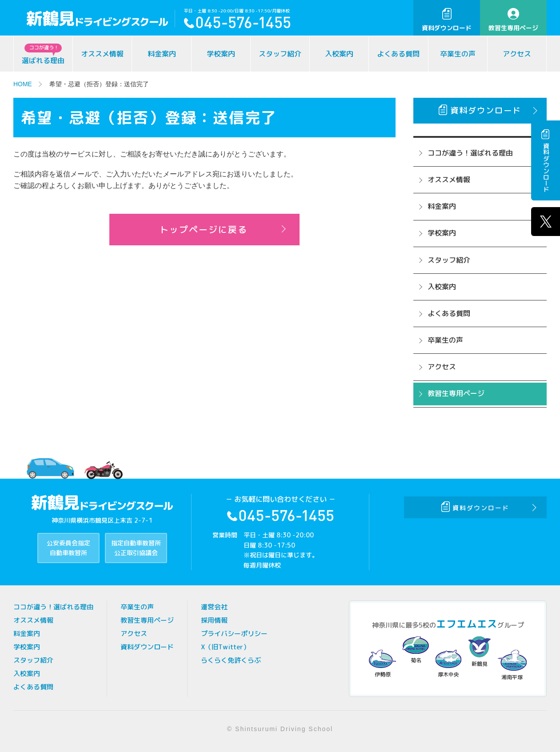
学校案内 (221, 54)
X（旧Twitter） (225, 647)
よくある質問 (398, 54)
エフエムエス (467, 624)
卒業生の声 (458, 54)
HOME (23, 84)
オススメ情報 (102, 54)
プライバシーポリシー (234, 634)
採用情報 (214, 620)
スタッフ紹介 (280, 54)
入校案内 (339, 54)
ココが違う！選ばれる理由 (470, 153)
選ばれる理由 (43, 54)
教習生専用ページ (513, 20)
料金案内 (162, 54)
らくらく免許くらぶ (231, 660)
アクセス (517, 54)
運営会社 (214, 607)
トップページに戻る (204, 230)
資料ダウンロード (447, 20)
